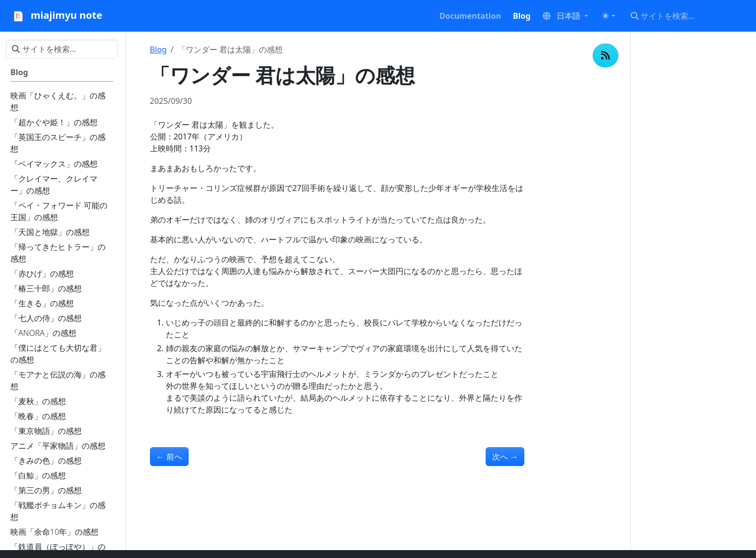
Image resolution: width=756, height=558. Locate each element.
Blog (158, 49)
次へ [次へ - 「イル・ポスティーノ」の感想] (505, 457)
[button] (565, 16)
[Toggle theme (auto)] (608, 16)
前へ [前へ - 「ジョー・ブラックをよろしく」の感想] (169, 457)
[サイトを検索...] (687, 16)
